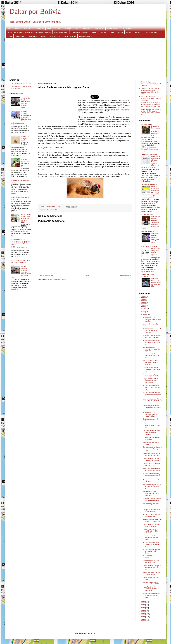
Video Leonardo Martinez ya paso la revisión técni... (151, 551)
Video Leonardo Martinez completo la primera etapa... (151, 538)
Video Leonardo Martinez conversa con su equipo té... (152, 394)
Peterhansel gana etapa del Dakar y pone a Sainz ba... (151, 362)
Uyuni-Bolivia (33, 36)
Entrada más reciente (46, 276)
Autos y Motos (147, 124)
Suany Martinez (151, 32)
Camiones (67, 28)
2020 (143, 306)
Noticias (103, 32)
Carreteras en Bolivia (149, 246)
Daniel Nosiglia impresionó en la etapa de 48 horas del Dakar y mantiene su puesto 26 (151, 112)
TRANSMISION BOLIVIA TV (21, 84)
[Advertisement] (85, 58)
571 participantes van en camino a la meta (151, 515)
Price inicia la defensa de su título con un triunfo (151, 469)
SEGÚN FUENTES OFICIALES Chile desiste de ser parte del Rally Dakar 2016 (21, 242)
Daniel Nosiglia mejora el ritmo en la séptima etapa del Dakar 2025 (21, 272)
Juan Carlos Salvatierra (80, 32)
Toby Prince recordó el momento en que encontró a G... (150, 381)
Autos (49, 28)
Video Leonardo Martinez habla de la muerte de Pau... (151, 356)
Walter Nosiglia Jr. (86, 36)
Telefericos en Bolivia (149, 184)
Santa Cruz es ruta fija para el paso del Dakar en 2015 (26, 218)
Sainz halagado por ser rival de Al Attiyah (151, 562)
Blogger (93, 633)
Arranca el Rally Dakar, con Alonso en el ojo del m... (152, 520)
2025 (143, 297)
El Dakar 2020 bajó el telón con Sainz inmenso (152, 337)
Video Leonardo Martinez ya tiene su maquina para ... (151, 595)
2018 (143, 605)
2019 (143, 602)
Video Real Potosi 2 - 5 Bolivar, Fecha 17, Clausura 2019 (156, 282)
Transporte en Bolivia (149, 154)
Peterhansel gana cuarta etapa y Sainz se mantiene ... (151, 432)
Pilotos (112, 32)
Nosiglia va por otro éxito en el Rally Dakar (151, 511)
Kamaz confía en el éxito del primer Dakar (151, 464)
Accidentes (40, 28)
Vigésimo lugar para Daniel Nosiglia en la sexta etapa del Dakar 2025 (151, 98)
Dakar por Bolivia (35, 11)
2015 (143, 614)
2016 (143, 611)
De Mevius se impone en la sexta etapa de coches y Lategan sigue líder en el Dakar (150, 91)
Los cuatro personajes (25, 160)
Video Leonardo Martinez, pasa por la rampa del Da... (152, 544)
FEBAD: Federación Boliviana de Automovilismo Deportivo (29, 32)
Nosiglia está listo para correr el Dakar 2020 (151, 583)
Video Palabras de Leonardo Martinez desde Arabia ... (150, 414)
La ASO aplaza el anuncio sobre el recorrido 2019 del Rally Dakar (26, 116)
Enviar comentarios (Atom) (57, 279)
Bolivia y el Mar (147, 215)
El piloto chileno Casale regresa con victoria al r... (151, 475)
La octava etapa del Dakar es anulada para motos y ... (152, 401)
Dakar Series (99, 28)
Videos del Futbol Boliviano (148, 276)
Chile (76, 28)
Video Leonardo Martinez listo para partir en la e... (152, 455)
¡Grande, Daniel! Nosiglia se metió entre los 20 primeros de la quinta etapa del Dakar (151, 105)
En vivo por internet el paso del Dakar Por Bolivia (21, 261)
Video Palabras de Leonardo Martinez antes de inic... (150, 589)
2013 (143, 620)
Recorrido (138, 32)
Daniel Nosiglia (113, 28)
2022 (143, 303)
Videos (44, 36)
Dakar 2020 (54, 210)
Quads (129, 32)
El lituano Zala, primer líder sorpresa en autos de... (152, 499)
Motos (94, 32)
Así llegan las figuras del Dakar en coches (151, 525)
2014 (143, 617)
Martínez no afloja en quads (25, 138)
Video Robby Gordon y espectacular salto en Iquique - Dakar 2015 (26, 103)
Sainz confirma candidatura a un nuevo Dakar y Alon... (152, 449)
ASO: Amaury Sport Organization (20, 28)
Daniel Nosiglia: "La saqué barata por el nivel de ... (152, 460)
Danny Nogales (128, 28)
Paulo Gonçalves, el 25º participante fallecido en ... (152, 407)
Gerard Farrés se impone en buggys (151, 438)
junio (145, 309)
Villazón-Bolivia (55, 36)
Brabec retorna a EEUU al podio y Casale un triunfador (152, 331)
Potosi (120, 32)
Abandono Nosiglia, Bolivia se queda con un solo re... (152, 487)
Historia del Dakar (61, 32)
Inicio (87, 276)
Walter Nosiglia (70, 36)
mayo (145, 312)
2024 (143, 300)
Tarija (10, 36)
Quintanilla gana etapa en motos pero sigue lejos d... (152, 369)
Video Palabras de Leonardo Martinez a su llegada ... (152, 319)
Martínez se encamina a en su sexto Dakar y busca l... (152, 505)
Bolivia (58, 28)
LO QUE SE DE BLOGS (150, 231)
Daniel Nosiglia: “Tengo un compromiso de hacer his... (152, 567)
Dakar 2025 (86, 28)
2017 (143, 608)
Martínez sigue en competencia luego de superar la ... (151, 349)
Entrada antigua (126, 276)
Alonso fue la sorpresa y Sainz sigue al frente (151, 375)
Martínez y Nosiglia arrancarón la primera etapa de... (151, 493)
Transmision (20, 36)
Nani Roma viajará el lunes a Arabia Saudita (152, 573)
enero (145, 315)
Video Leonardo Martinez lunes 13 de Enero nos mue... (151, 387)
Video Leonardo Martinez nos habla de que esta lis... (151, 342)
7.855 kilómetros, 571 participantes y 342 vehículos (150, 531)
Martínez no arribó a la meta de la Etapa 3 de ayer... (151, 426)
